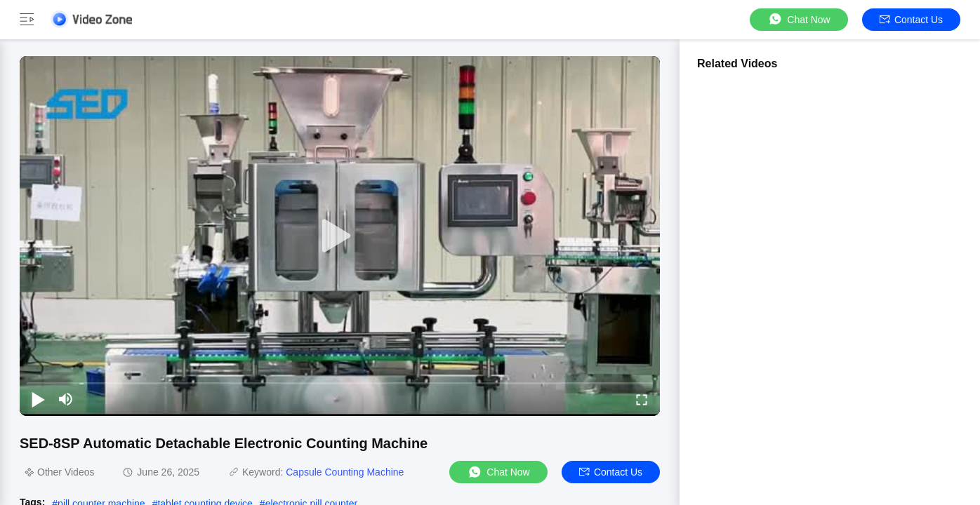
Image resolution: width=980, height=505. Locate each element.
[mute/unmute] (66, 399)
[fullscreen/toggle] (642, 399)
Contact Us (911, 20)
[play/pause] (38, 399)
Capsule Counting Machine (345, 472)
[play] (340, 236)
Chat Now (799, 19)
